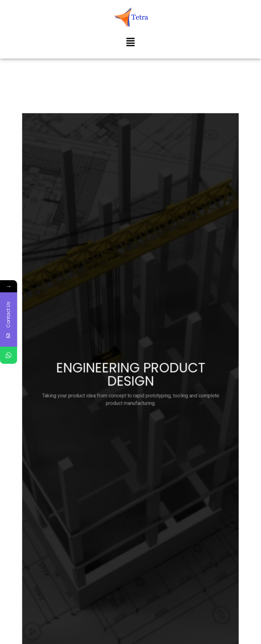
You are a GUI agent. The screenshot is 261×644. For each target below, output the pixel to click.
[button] (130, 43)
